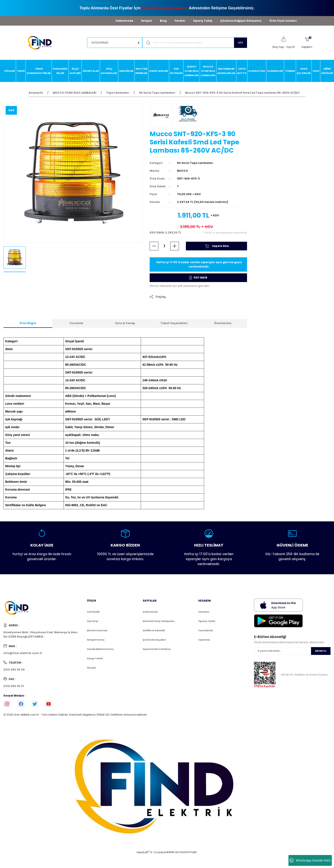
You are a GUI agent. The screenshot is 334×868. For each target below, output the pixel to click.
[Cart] (307, 43)
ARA (241, 43)
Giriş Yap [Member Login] (278, 47)
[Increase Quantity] (175, 246)
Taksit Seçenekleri (174, 323)
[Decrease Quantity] (154, 246)
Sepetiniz (204, 640)
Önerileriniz (223, 323)
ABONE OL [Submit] (321, 651)
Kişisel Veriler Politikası (157, 649)
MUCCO (183, 171)
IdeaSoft (143, 852)
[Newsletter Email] (292, 651)
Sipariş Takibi (207, 621)
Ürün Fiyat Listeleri (283, 21)
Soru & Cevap (125, 323)
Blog (163, 21)
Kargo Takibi (95, 658)
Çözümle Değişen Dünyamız (241, 21)
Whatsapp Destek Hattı (310, 860)
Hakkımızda (124, 21)
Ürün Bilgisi (28, 323)
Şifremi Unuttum (97, 631)
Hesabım (204, 612)
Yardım (180, 21)
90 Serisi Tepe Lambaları (195, 163)
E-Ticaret (157, 852)
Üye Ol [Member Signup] (291, 47)
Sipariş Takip (203, 21)
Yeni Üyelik (93, 612)
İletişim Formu (96, 640)
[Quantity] (164, 246)
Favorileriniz (206, 631)
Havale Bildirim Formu (100, 649)
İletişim (147, 21)
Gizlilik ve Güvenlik (154, 631)
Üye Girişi (93, 621)
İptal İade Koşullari (154, 640)
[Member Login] (283, 39)
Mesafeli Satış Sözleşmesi (159, 621)
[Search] (195, 43)
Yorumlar (76, 323)
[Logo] (42, 42)
